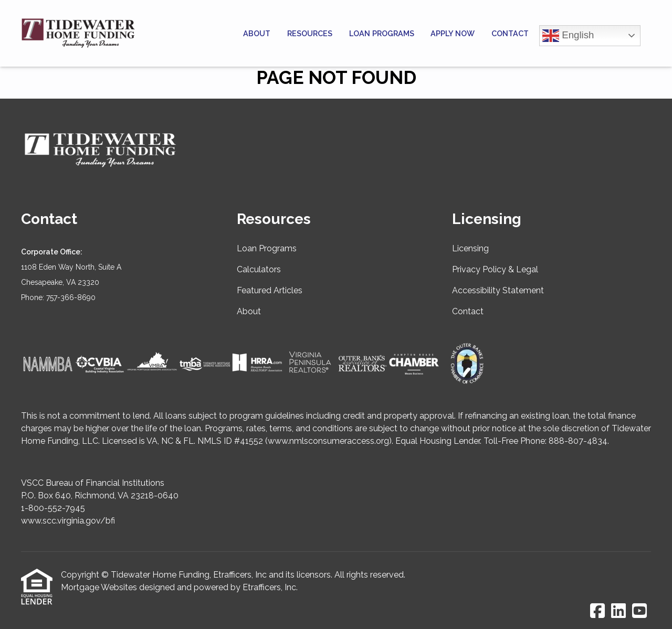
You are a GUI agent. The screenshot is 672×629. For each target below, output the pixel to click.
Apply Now (453, 33)
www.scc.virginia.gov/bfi (68, 521)
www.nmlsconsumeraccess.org (328, 441)
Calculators (259, 269)
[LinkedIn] (618, 611)
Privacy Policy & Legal (495, 269)
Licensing (470, 248)
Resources (310, 33)
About (257, 33)
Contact (510, 33)
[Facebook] (597, 611)
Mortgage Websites (99, 587)
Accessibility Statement (498, 290)
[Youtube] (639, 611)
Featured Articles (270, 290)
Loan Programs (382, 33)
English (568, 36)
